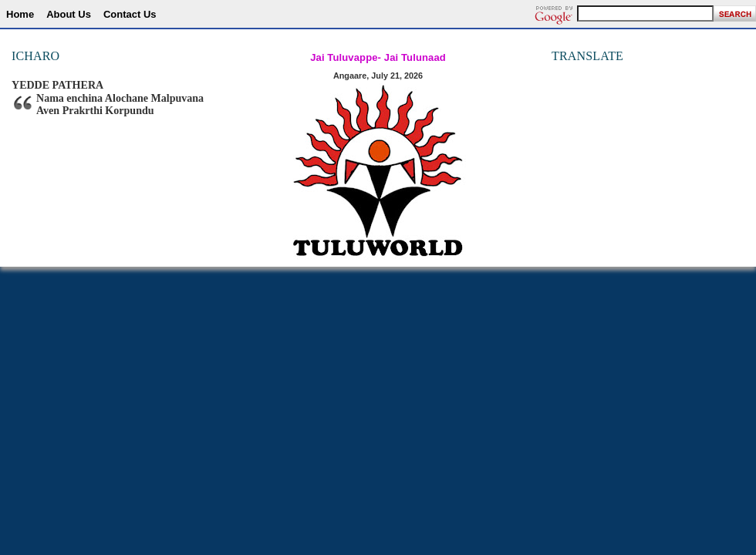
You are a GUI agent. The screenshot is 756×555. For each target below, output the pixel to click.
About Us (69, 14)
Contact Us (130, 14)
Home (20, 14)
